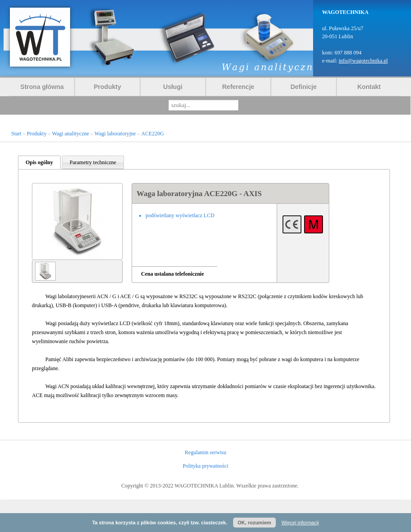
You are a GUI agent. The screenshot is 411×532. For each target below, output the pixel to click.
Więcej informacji (300, 523)
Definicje (304, 87)
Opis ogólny (39, 162)
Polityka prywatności (206, 466)
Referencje (238, 87)
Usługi (173, 87)
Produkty (108, 87)
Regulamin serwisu (205, 452)
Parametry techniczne (93, 162)
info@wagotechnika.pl (363, 61)
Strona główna (42, 87)
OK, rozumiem (254, 523)
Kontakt (369, 87)
